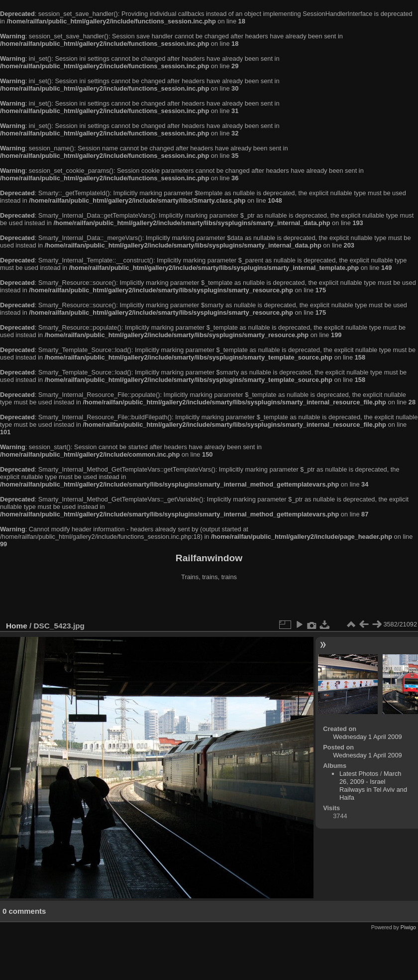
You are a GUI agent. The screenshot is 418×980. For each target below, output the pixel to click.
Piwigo (408, 927)
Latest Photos (359, 774)
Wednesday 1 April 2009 (367, 737)
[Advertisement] (209, 602)
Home (17, 626)
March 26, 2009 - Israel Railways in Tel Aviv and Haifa (373, 786)
